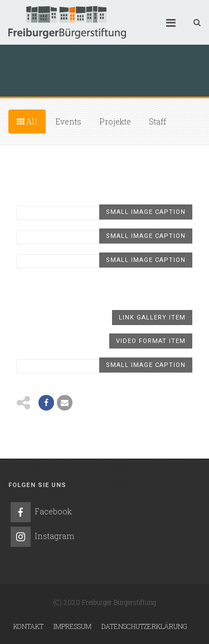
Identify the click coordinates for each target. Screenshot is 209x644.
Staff (157, 121)
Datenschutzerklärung (144, 626)
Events (68, 121)
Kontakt (28, 626)
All (27, 121)
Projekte (115, 121)
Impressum (72, 626)
